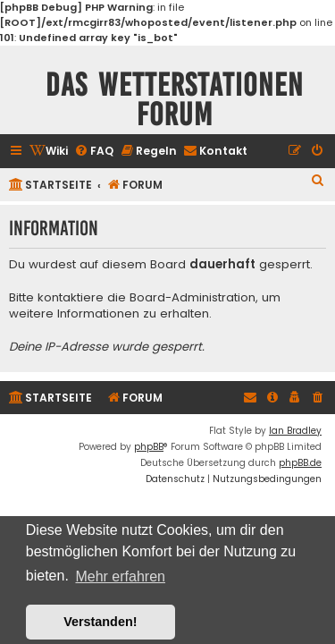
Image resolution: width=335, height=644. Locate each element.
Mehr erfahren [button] (120, 576)
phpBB (149, 447)
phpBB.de (300, 463)
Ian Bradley (295, 431)
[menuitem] (49, 152)
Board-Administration (193, 298)
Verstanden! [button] (100, 622)
